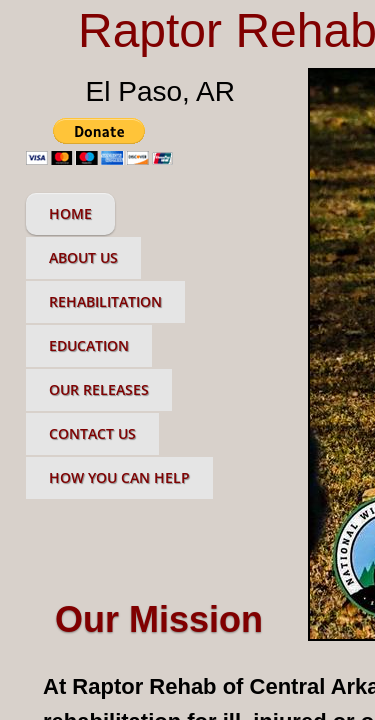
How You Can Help (119, 477)
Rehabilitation (105, 301)
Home (70, 213)
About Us (83, 257)
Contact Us (92, 433)
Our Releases (99, 389)
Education (89, 345)
